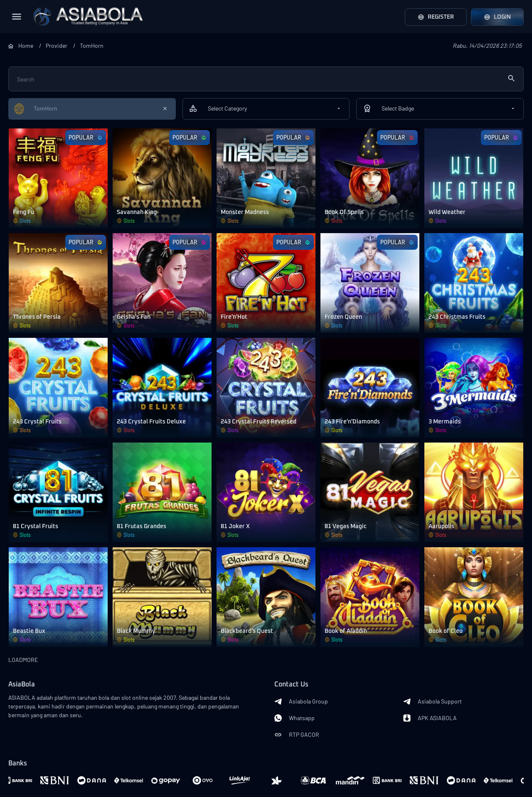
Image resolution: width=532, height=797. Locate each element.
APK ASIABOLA (430, 718)
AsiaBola (22, 685)
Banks (18, 764)
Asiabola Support (432, 701)
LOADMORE (23, 660)
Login (497, 17)
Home (26, 46)
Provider (57, 46)
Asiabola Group (301, 701)
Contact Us (291, 685)
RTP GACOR (297, 735)
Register (436, 17)
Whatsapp (294, 718)
